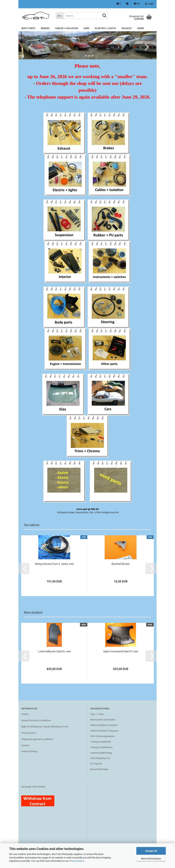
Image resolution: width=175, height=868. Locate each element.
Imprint (25, 714)
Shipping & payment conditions (37, 739)
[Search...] (60, 16)
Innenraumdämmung (101, 753)
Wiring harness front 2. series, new (54, 564)
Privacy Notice (77, 861)
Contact (25, 745)
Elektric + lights (105, 28)
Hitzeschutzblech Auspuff (104, 725)
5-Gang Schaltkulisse (101, 747)
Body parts (28, 28)
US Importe (96, 764)
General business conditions (36, 720)
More (141, 28)
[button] (137, 4)
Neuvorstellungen (99, 769)
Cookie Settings (29, 751)
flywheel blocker (121, 564)
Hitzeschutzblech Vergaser (104, 731)
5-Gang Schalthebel (100, 742)
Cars (86, 28)
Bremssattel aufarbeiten (103, 720)
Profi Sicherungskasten (102, 736)
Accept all (151, 851)
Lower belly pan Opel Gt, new (54, 651)
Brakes (45, 28)
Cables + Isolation (66, 28)
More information (151, 859)
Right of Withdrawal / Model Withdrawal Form (45, 727)
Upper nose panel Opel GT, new (121, 651)
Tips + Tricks (97, 714)
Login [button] (149, 4)
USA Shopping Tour (100, 758)
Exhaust (127, 28)
